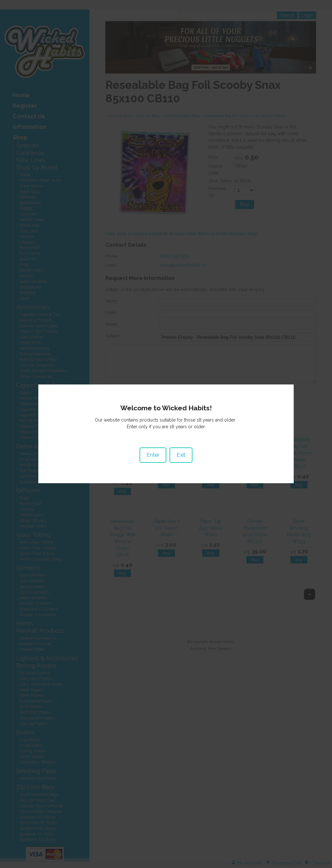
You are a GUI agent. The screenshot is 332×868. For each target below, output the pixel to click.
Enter (153, 440)
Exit (181, 440)
